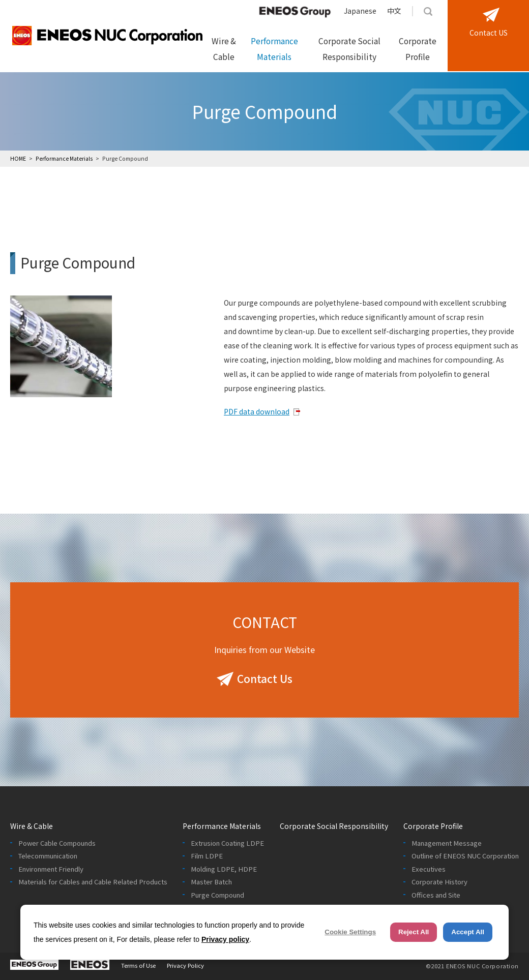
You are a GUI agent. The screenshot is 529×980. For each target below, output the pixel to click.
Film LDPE (207, 856)
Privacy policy (225, 939)
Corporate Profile (418, 49)
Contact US (489, 33)
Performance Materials (274, 49)
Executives (429, 869)
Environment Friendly (51, 869)
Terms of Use (138, 965)
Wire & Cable (224, 49)
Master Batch (211, 882)
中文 (394, 11)
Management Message (447, 843)
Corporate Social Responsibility (349, 49)
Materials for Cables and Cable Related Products (93, 882)
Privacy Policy (185, 965)
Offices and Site (436, 895)
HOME (18, 158)
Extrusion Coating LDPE (227, 843)
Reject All (414, 932)
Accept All (468, 932)
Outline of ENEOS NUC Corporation (465, 856)
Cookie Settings (350, 932)
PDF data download (257, 411)
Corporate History (439, 882)
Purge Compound (217, 895)
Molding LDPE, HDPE (224, 869)
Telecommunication (48, 856)
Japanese (360, 11)
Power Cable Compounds (57, 843)
